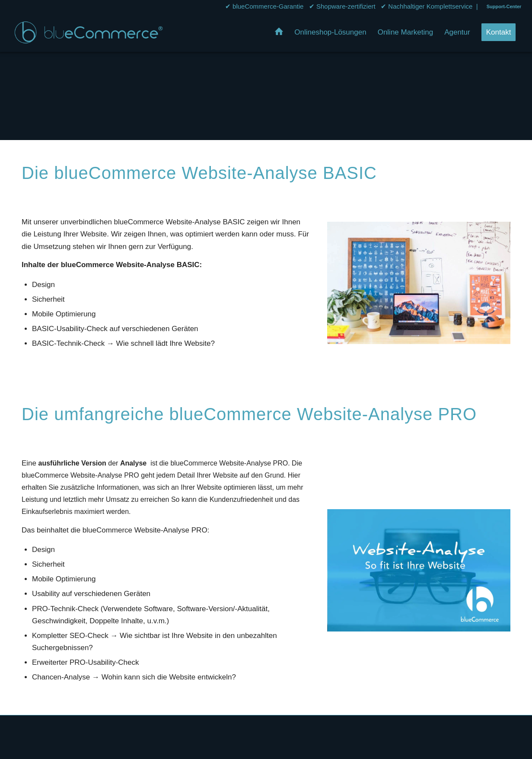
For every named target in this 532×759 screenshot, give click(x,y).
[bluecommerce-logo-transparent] (89, 32)
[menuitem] (502, 6)
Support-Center (504, 6)
